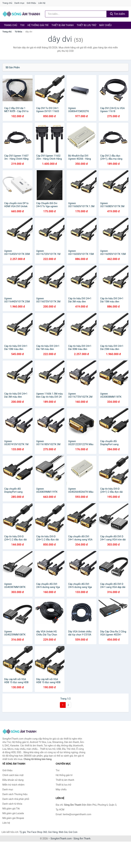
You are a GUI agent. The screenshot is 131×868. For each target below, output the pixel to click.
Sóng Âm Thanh (82, 839)
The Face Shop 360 (37, 832)
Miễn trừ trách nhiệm (13, 785)
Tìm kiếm (118, 14)
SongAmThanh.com (61, 839)
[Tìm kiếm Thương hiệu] (76, 14)
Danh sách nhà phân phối (16, 799)
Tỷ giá (23, 832)
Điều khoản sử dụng (13, 780)
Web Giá (63, 832)
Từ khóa (18, 32)
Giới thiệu (31, 3)
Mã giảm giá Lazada (13, 813)
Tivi (22, 25)
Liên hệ (42, 3)
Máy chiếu (105, 25)
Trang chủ (7, 3)
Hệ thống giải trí (38, 25)
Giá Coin (73, 832)
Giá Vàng (53, 832)
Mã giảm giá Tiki (11, 809)
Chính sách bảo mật (13, 775)
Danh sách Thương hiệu (15, 794)
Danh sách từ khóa (12, 804)
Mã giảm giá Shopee (13, 818)
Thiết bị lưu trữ (86, 25)
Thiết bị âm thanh (63, 25)
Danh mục (20, 3)
